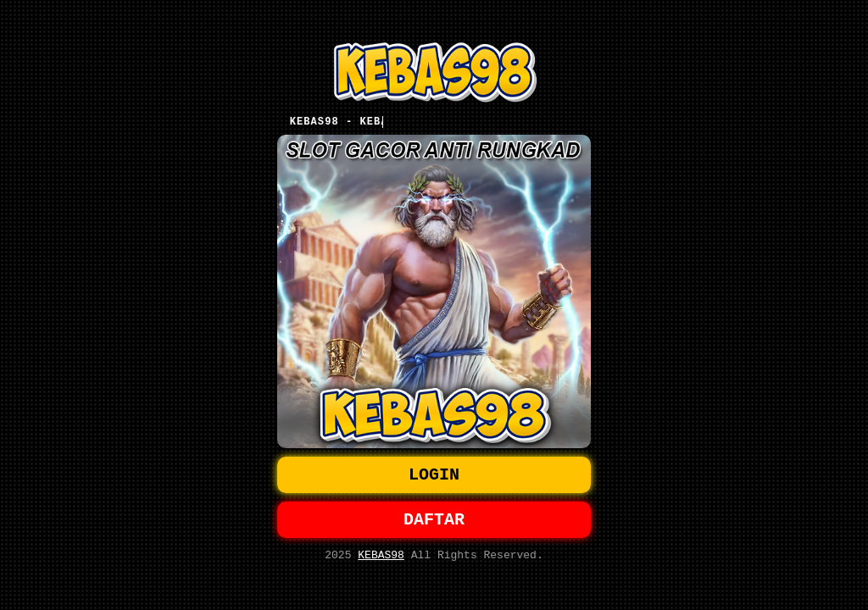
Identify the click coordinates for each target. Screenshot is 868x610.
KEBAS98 (381, 560)
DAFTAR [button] (434, 521)
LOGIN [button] (434, 473)
